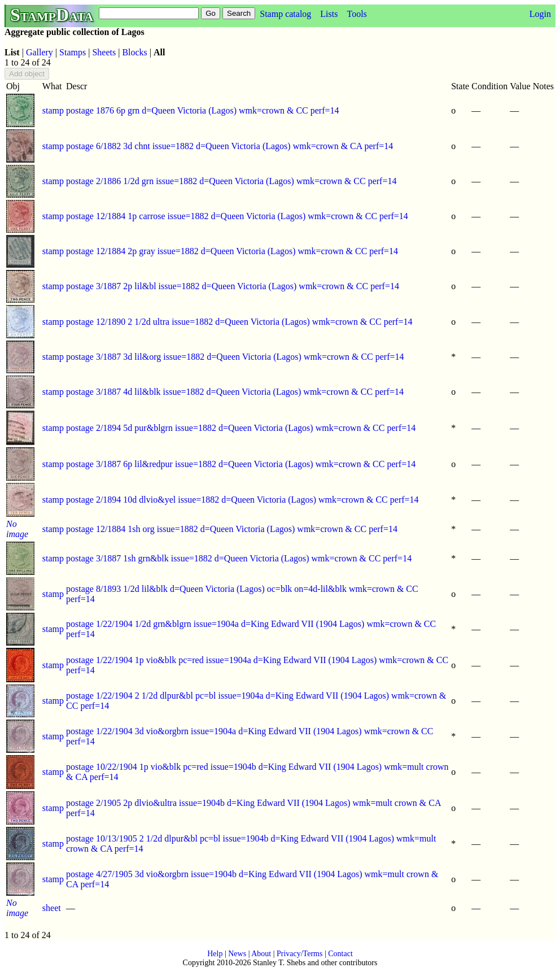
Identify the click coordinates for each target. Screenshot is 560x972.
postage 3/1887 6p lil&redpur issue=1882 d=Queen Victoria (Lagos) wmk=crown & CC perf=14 (241, 464)
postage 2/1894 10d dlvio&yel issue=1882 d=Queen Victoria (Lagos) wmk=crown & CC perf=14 (242, 500)
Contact (340, 954)
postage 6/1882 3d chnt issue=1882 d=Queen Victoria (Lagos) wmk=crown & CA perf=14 (229, 146)
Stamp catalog (285, 14)
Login (540, 14)
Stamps (73, 52)
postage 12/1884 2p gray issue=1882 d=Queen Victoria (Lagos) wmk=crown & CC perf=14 (232, 251)
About (261, 954)
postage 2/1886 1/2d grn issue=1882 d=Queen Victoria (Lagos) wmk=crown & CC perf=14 (231, 181)
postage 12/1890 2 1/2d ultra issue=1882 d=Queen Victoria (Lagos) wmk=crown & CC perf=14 (239, 322)
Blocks (134, 52)
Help (215, 954)
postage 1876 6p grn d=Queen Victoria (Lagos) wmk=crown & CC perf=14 (203, 110)
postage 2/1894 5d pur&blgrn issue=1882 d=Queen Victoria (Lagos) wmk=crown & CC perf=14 (241, 428)
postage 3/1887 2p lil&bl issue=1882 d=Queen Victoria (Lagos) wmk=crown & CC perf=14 (233, 286)
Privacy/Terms (299, 954)
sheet (52, 908)
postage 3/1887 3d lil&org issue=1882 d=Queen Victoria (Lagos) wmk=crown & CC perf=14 (235, 357)
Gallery (40, 52)
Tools (356, 14)
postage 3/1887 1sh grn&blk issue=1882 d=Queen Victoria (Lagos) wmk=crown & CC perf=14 (239, 558)
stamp (53, 110)
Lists (329, 14)
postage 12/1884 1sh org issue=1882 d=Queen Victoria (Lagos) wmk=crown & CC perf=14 (232, 529)
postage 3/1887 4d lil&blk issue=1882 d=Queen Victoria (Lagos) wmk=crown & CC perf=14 (235, 392)
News (237, 954)
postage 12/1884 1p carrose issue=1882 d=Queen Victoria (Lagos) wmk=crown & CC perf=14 (237, 216)
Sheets (104, 52)
